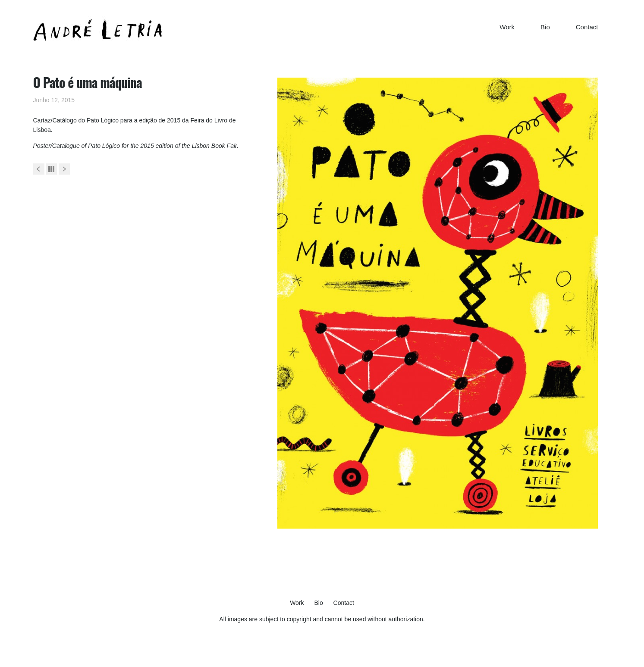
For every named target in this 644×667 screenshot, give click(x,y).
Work (507, 27)
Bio (545, 27)
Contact (587, 27)
